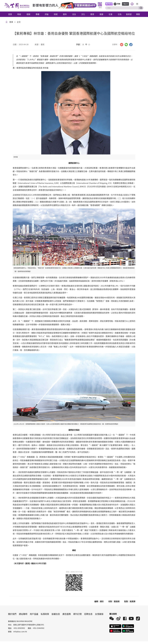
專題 (138, 14)
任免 (120, 14)
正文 (19, 22)
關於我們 (12, 614)
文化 (83, 14)
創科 (65, 14)
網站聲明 (23, 614)
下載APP (125, 4)
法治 (74, 14)
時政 (19, 14)
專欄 (37, 14)
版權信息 (56, 614)
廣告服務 (67, 614)
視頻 (28, 14)
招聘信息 (88, 614)
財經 (56, 14)
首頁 (10, 14)
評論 (47, 14)
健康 (101, 14)
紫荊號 (129, 14)
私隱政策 (45, 614)
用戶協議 (34, 614)
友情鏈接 (99, 614)
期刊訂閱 (77, 614)
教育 (92, 14)
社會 (111, 14)
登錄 (119, 4)
